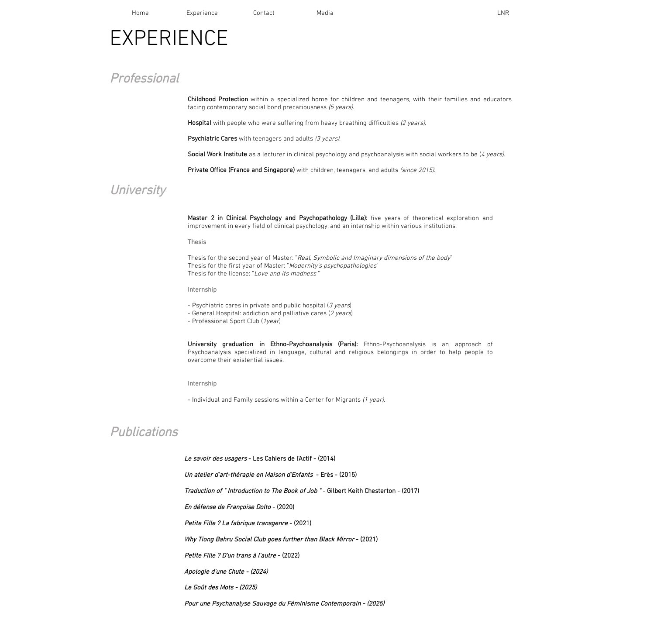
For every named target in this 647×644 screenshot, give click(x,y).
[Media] (325, 13)
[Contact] (264, 13)
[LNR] (503, 13)
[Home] (140, 13)
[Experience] (202, 13)
